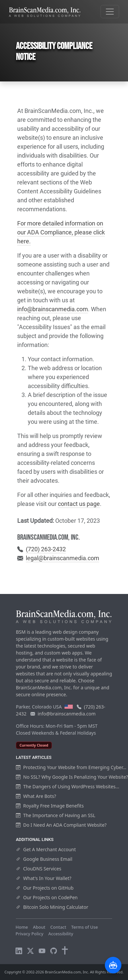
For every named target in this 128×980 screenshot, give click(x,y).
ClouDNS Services (39, 869)
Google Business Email (44, 859)
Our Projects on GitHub (45, 888)
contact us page (79, 504)
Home (22, 927)
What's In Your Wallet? (44, 878)
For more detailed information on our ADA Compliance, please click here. (61, 232)
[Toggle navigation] (110, 12)
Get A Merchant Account (46, 849)
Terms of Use (85, 927)
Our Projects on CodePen (47, 897)
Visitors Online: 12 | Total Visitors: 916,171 (59, 940)
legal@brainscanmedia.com (63, 558)
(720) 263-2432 (46, 549)
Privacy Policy (29, 934)
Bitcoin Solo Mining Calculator (52, 907)
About (39, 927)
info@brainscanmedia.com (53, 309)
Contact (58, 927)
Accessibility (61, 934)
